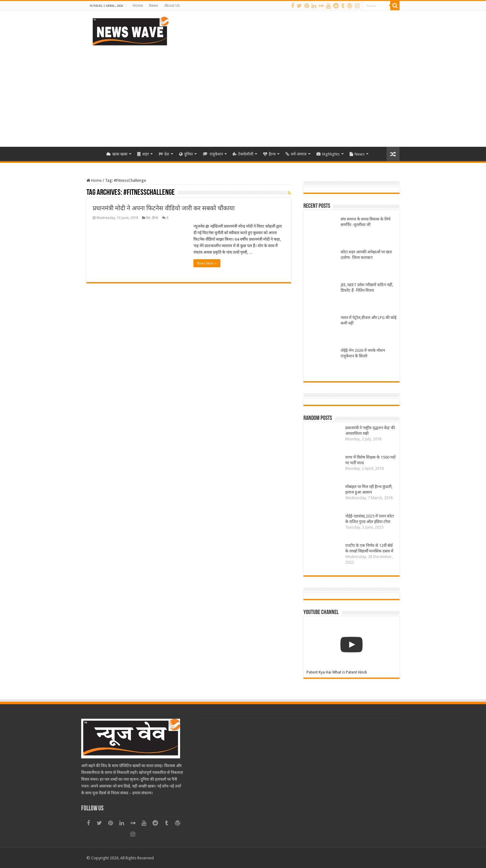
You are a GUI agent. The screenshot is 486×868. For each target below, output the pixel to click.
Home (138, 6)
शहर (143, 154)
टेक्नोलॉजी (243, 154)
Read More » (207, 263)
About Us (172, 6)
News (154, 6)
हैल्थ (269, 154)
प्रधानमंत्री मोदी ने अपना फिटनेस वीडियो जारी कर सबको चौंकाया (164, 208)
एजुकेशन (213, 154)
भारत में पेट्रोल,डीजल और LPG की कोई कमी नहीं (369, 320)
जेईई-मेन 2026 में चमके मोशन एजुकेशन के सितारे (363, 353)
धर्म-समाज (296, 154)
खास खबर (117, 154)
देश (164, 154)
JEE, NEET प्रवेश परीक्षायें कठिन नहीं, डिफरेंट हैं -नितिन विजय (367, 288)
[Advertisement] (243, 94)
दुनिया (186, 154)
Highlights (328, 154)
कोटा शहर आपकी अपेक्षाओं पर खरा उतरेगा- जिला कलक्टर (366, 255)
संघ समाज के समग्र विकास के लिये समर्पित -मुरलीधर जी (366, 222)
